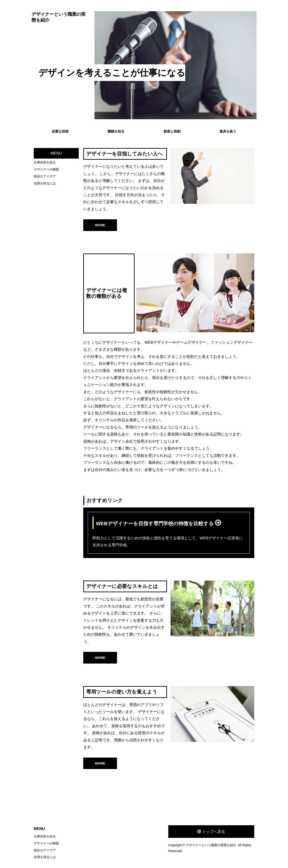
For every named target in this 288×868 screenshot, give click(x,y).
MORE (100, 225)
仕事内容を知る (45, 162)
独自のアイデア (45, 176)
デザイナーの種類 (46, 169)
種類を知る (116, 131)
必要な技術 (60, 131)
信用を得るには (45, 183)
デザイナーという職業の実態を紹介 (58, 17)
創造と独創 (172, 131)
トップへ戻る (214, 832)
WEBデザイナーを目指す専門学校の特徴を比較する (155, 524)
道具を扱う (228, 131)
